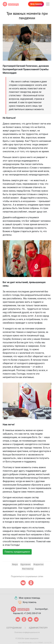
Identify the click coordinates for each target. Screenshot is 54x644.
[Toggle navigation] (48, 4)
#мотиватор (28, 569)
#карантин (38, 564)
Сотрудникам (14, 628)
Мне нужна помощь (27, 598)
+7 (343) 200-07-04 (32, 613)
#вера (15, 564)
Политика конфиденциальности (27, 632)
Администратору (38, 628)
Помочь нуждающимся (17, 552)
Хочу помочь (36, 4)
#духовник (25, 564)
